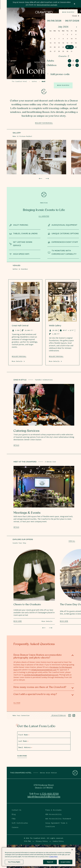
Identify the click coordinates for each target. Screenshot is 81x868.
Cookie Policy (58, 841)
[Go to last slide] (40, 179)
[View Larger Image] (44, 157)
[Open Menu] (3, 7)
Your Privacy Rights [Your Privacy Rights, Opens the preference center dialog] (14, 862)
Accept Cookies (65, 862)
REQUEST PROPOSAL (19, 356)
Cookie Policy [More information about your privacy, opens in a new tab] (53, 857)
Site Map (27, 841)
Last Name (23, 741)
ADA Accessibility (54, 814)
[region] (39, 857)
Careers (15, 827)
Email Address (25, 747)
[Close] (72, 850)
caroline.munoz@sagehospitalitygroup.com (41, 675)
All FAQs (17, 703)
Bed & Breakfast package (47, 5)
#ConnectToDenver (58, 715)
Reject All (50, 862)
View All (72, 541)
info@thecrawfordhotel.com (44, 797)
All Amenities (44, 216)
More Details (17, 361)
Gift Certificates (20, 823)
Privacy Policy (42, 841)
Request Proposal (56, 356)
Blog (14, 814)
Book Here (18, 621)
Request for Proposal (44, 123)
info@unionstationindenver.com (44, 670)
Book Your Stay (68, 12)
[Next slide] (47, 179)
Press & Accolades (54, 810)
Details (16, 445)
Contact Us (17, 810)
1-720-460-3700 (49, 794)
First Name (24, 735)
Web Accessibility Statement (58, 819)
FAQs (14, 819)
